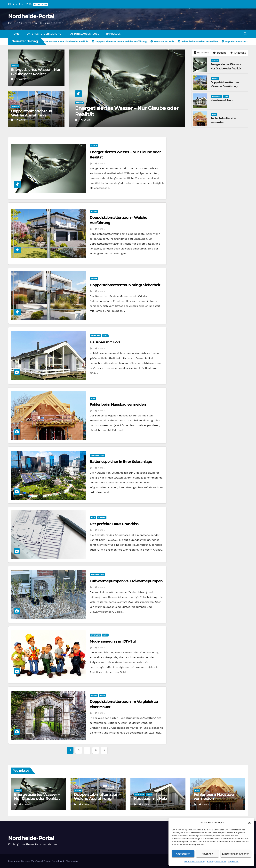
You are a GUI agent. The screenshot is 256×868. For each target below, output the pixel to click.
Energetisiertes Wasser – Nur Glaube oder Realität (36, 72)
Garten (15, 107)
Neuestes (201, 53)
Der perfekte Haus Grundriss (114, 524)
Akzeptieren (183, 854)
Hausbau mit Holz (222, 100)
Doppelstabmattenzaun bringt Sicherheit (125, 285)
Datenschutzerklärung (195, 861)
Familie (15, 65)
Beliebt (220, 53)
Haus (226, 96)
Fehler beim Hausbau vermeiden (118, 404)
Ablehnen (207, 854)
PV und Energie (97, 455)
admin (22, 79)
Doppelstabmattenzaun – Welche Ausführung (33, 113)
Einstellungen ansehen (236, 854)
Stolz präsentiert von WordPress (25, 861)
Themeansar (72, 861)
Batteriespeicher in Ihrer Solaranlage (121, 462)
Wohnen (102, 517)
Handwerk (216, 96)
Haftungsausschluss (217, 861)
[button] (249, 823)
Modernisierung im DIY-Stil (113, 641)
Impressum (233, 861)
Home (16, 34)
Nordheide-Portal (31, 16)
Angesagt (238, 53)
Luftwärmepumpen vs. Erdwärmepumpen (126, 581)
